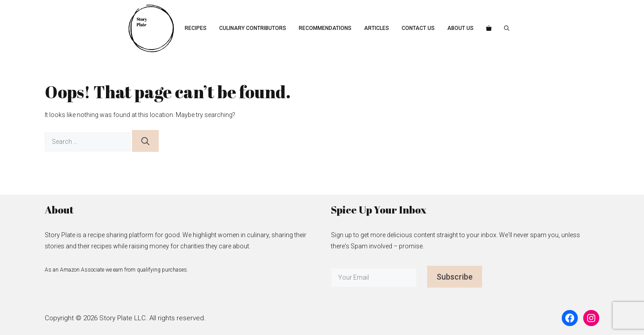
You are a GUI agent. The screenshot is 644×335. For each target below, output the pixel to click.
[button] (507, 28)
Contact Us (418, 28)
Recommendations (325, 28)
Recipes (196, 28)
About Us (460, 28)
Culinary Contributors (253, 28)
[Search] (145, 141)
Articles (377, 28)
